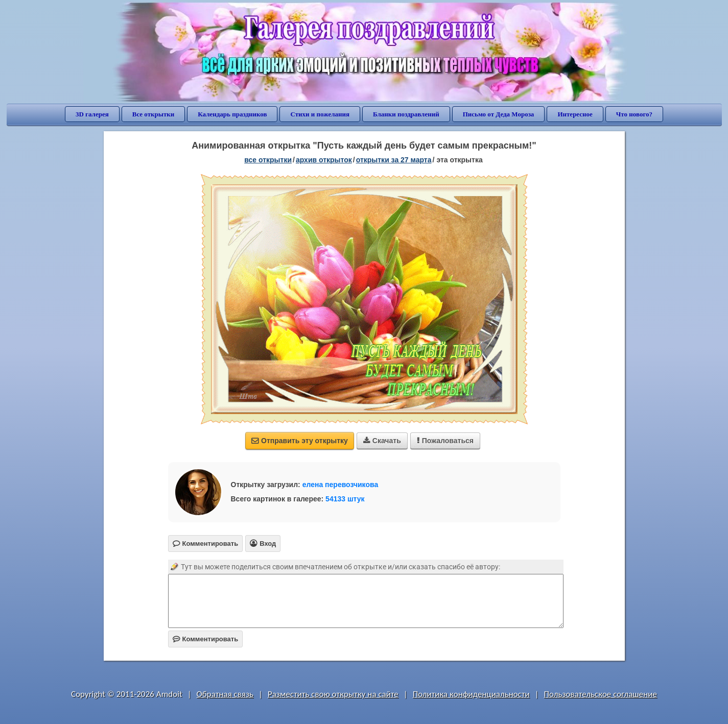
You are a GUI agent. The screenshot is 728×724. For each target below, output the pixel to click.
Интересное (575, 114)
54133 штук (345, 499)
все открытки (268, 160)
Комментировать (206, 639)
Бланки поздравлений (406, 114)
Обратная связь (225, 694)
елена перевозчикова (340, 485)
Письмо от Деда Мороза (499, 114)
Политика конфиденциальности (471, 694)
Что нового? (634, 114)
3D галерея (92, 114)
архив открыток (324, 160)
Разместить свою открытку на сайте (333, 694)
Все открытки (154, 114)
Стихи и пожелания (320, 114)
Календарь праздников (232, 114)
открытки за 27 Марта (394, 160)
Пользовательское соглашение (601, 694)
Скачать (382, 441)
